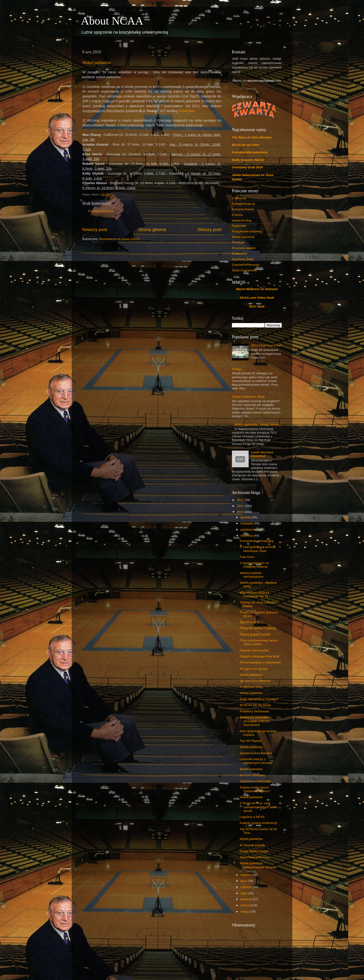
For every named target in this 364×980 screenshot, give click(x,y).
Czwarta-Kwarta (243, 209)
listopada (247, 523)
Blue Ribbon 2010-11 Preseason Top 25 (255, 594)
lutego (245, 911)
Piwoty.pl (238, 242)
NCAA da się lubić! (246, 145)
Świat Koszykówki (244, 270)
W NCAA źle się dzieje (255, 705)
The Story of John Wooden (252, 137)
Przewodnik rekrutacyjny (257, 541)
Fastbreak (239, 226)
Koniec (237, 369)
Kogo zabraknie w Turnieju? (259, 699)
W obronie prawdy (252, 845)
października (250, 530)
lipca (244, 881)
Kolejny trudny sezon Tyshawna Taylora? (255, 789)
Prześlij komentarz (101, 211)
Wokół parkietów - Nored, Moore (257, 424)
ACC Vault (257, 306)
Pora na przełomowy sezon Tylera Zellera (259, 642)
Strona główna (152, 229)
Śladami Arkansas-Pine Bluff (260, 656)
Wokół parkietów (97, 63)
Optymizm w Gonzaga (255, 781)
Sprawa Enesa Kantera (256, 753)
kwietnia (247, 899)
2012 (241, 500)
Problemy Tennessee (254, 711)
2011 (241, 506)
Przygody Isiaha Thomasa (258, 628)
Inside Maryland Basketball (262, 454)
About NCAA (112, 21)
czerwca (247, 887)
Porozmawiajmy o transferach (260, 662)
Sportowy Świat (243, 259)
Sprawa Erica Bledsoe (255, 681)
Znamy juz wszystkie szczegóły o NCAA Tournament (254, 721)
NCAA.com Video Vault (257, 298)
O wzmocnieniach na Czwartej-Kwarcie (254, 565)
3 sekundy (239, 198)
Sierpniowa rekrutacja (255, 857)
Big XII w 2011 (250, 622)
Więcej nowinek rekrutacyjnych (252, 575)
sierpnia (246, 875)
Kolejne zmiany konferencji (258, 823)
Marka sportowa (243, 237)
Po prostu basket (244, 248)
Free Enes (247, 557)
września (247, 536)
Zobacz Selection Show (248, 397)
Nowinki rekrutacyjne (254, 650)
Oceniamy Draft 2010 (247, 167)
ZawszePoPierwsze (246, 265)
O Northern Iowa (251, 687)
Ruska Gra (239, 254)
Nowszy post (95, 229)
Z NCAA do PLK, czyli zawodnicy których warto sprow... (259, 807)
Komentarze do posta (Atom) (119, 239)
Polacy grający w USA (255, 634)
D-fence (237, 215)
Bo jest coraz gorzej (254, 669)
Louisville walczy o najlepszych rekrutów (256, 761)
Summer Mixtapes (252, 775)
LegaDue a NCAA (252, 817)
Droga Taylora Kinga (254, 851)
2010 (241, 512)
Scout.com (187, 111)
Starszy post (209, 229)
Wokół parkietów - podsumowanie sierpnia (258, 865)
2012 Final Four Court (266, 345)
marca (245, 905)
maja (244, 893)
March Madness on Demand (257, 289)
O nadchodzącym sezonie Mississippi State (258, 549)
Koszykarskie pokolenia (250, 152)
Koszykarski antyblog (247, 231)
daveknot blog (242, 220)
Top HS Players (251, 741)
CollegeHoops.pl (243, 204)
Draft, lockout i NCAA (248, 160)
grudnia (246, 517)
